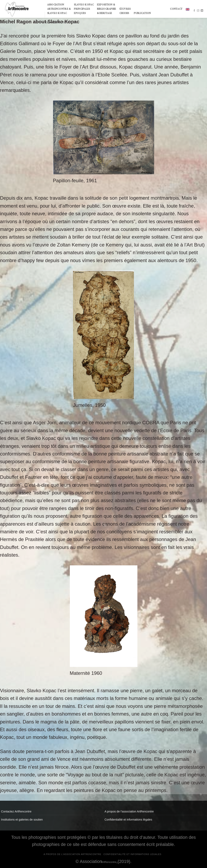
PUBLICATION (142, 14)
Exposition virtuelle (61, 23)
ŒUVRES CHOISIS (125, 11)
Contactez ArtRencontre (16, 811)
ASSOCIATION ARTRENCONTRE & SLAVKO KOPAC (59, 9)
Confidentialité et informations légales (128, 820)
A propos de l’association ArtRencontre (129, 811)
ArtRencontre (109, 862)
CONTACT (176, 9)
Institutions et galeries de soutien (22, 820)
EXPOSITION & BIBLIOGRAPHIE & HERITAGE (107, 9)
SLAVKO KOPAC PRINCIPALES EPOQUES (84, 9)
